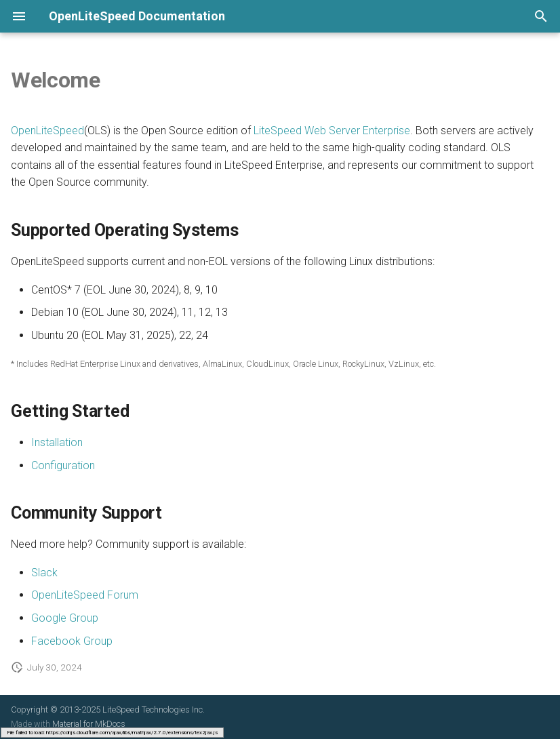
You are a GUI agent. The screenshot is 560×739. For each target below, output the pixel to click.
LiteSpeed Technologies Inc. (154, 710)
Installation (57, 442)
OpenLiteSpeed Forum (85, 595)
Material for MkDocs (89, 724)
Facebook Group (72, 641)
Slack (44, 573)
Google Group (65, 618)
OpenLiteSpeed (47, 131)
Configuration (63, 465)
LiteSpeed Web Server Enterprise (332, 131)
